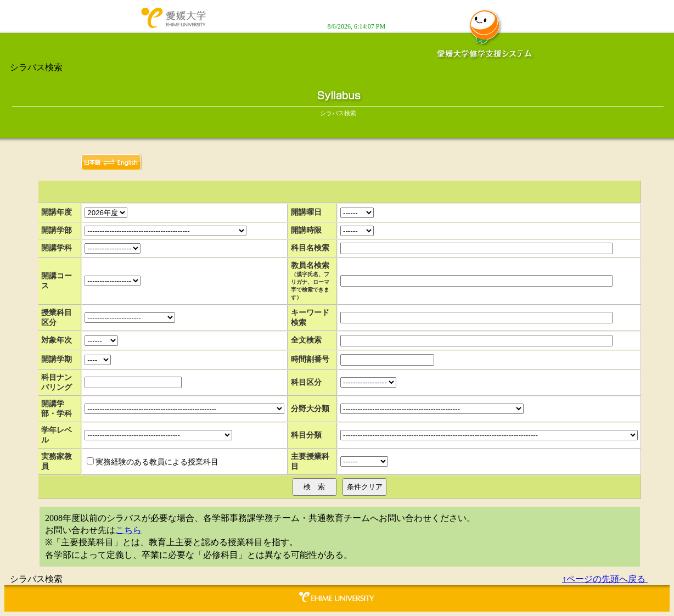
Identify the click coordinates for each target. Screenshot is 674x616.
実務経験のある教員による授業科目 (157, 462)
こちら (128, 530)
